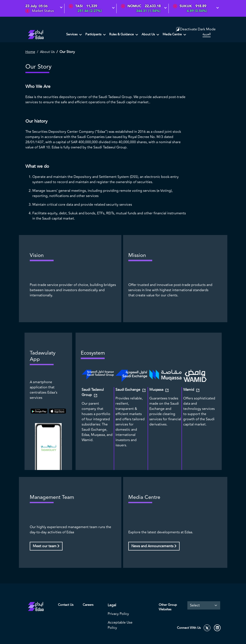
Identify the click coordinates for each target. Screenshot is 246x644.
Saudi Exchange (128, 390)
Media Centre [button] (173, 34)
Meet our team (46, 546)
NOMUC (134, 6)
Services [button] (72, 34)
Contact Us (66, 605)
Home (30, 52)
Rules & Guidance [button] (122, 34)
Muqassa (157, 390)
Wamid (189, 390)
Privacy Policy (118, 614)
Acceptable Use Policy (120, 625)
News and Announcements (154, 546)
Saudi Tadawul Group (93, 392)
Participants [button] (94, 34)
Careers (88, 605)
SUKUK (186, 6)
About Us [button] (149, 34)
